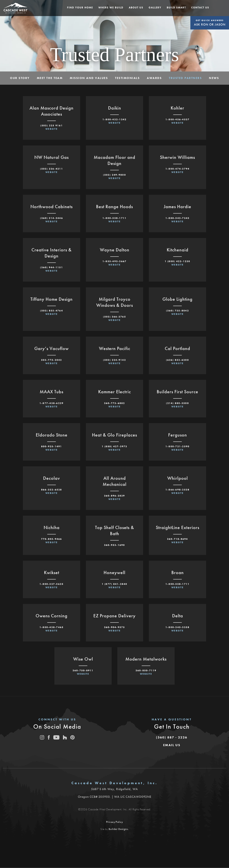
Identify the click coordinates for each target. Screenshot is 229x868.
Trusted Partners (185, 78)
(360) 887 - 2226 (172, 737)
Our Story (20, 78)
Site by (114, 829)
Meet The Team (50, 78)
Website (52, 129)
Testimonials (127, 78)
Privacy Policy (115, 822)
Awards (154, 78)
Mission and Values (89, 78)
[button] (80, 8)
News (214, 78)
